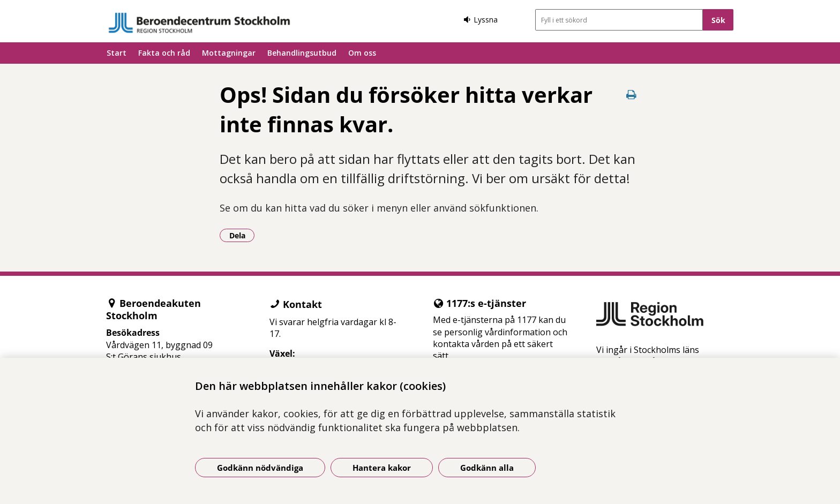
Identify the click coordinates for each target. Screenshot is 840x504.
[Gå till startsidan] (199, 23)
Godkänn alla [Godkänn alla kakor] (487, 468)
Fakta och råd (164, 53)
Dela (242, 235)
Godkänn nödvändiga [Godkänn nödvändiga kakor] (260, 468)
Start (117, 53)
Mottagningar (229, 53)
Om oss (362, 53)
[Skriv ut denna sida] (632, 95)
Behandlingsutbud (302, 53)
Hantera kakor (382, 468)
